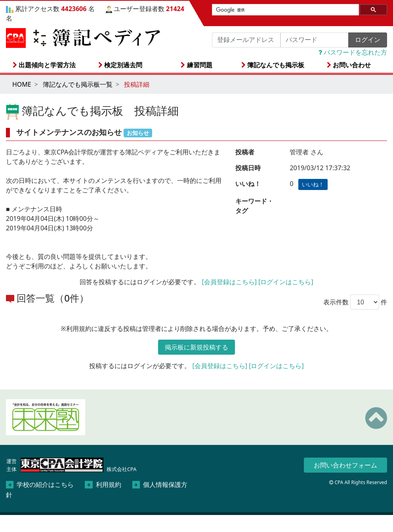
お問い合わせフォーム (345, 465)
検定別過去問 (120, 65)
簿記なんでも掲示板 (273, 65)
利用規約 (103, 484)
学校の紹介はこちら (40, 484)
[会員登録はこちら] (229, 282)
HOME (22, 84)
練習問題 (196, 65)
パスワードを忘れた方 (353, 52)
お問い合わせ (349, 65)
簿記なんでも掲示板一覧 (78, 84)
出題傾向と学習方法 (44, 65)
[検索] (285, 10)
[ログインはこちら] (286, 282)
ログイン (368, 40)
